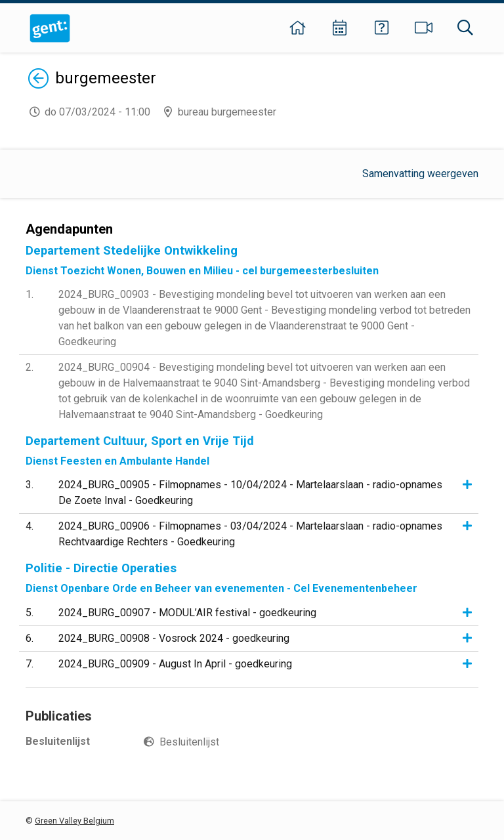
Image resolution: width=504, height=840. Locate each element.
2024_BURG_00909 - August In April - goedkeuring (175, 664)
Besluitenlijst (189, 742)
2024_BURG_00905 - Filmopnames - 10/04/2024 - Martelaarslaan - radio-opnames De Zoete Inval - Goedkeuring (250, 493)
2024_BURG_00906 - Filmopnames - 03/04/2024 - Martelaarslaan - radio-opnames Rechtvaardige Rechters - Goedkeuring (250, 534)
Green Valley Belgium (74, 821)
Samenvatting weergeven (420, 174)
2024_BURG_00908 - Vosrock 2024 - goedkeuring (174, 638)
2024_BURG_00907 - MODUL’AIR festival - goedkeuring (187, 613)
